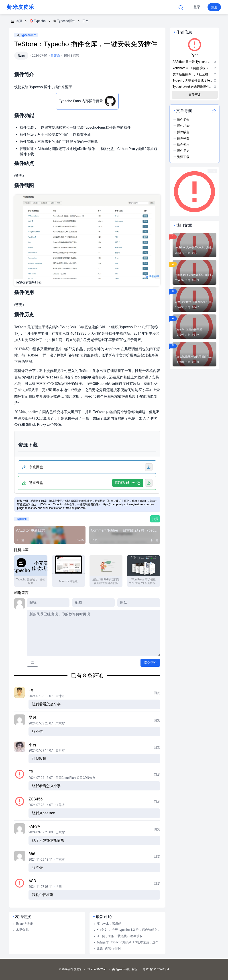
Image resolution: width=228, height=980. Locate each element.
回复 (157, 693)
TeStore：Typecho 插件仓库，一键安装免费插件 (86, 44)
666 (32, 854)
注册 (214, 7)
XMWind (101, 969)
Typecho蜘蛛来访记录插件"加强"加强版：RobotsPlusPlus (193, 357)
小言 (33, 745)
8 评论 (56, 56)
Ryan (21, 56)
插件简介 (183, 120)
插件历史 (183, 151)
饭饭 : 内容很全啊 (109, 948)
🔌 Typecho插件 (26, 35)
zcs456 (36, 799)
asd (32, 881)
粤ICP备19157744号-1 (156, 969)
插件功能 (183, 126)
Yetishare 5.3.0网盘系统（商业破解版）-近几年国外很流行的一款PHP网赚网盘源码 (194, 275)
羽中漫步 (152, 333)
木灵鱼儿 (22, 930)
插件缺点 (183, 132)
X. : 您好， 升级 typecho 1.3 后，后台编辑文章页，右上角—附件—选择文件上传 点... (129, 930)
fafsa (34, 826)
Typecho (85, 7)
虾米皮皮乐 (20, 7)
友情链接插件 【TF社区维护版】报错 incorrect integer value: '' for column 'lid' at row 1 (194, 302)
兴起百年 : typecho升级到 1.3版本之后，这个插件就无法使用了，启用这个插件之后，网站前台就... (129, 942)
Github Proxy (36, 425)
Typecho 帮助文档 (118, 7)
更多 (148, 7)
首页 (61, 7)
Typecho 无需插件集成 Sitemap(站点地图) (189, 329)
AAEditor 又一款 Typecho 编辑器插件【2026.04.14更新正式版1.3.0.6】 (194, 248)
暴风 (33, 717)
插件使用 (183, 144)
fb (31, 772)
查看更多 (195, 95)
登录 (197, 7)
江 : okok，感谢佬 (109, 924)
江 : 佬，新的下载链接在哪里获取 (120, 936)
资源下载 (183, 157)
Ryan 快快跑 (24, 924)
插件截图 (183, 138)
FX (31, 690)
